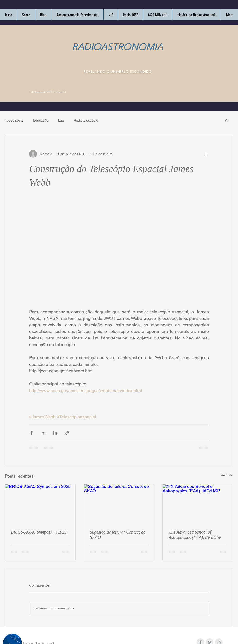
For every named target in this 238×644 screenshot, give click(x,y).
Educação (41, 120)
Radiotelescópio (86, 120)
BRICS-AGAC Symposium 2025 (39, 532)
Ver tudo (227, 475)
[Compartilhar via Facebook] (31, 433)
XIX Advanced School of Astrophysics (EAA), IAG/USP (195, 535)
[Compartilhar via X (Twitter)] (43, 433)
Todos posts (14, 120)
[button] (227, 121)
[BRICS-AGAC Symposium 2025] (40, 504)
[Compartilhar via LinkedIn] (55, 433)
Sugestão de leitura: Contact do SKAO (118, 535)
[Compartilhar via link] (67, 433)
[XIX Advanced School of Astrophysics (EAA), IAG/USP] (198, 504)
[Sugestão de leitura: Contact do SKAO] (119, 504)
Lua (61, 120)
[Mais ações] (206, 154)
